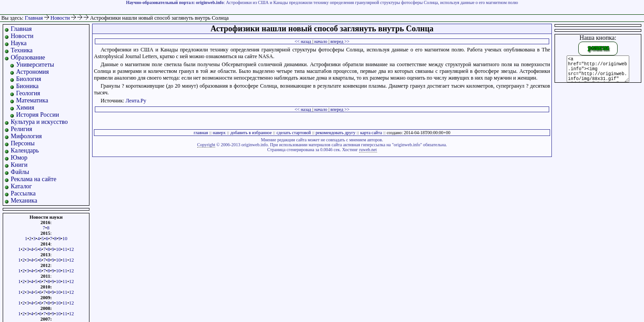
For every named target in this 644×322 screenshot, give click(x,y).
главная (201, 133)
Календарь (25, 150)
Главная (34, 18)
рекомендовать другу (336, 133)
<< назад (303, 41)
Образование (28, 57)
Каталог (21, 186)
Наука (19, 43)
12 (71, 249)
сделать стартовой (294, 133)
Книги (19, 165)
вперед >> (340, 41)
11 (65, 249)
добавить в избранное (251, 133)
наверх (219, 133)
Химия (25, 108)
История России (38, 115)
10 (65, 238)
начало (321, 41)
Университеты (35, 65)
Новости (61, 18)
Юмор (19, 158)
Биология (29, 79)
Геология (28, 93)
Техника (22, 50)
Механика (24, 201)
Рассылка (23, 193)
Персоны (23, 143)
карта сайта (371, 133)
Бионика (27, 86)
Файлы (20, 172)
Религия (21, 129)
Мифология (26, 136)
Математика (32, 100)
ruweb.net (368, 150)
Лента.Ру (136, 101)
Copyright (206, 145)
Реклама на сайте (34, 179)
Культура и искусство (39, 122)
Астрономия (32, 72)
